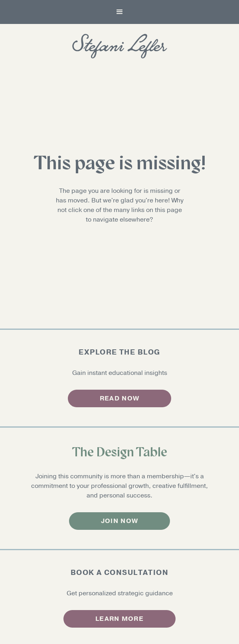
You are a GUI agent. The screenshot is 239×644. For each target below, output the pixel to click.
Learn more (119, 619)
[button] (120, 12)
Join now (119, 521)
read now (119, 398)
